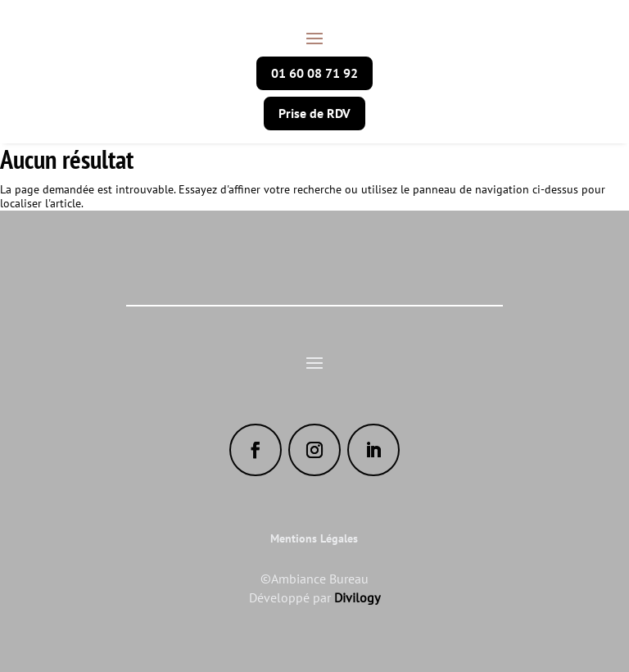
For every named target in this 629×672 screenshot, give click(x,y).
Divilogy (357, 597)
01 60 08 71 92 (314, 73)
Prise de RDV (314, 113)
